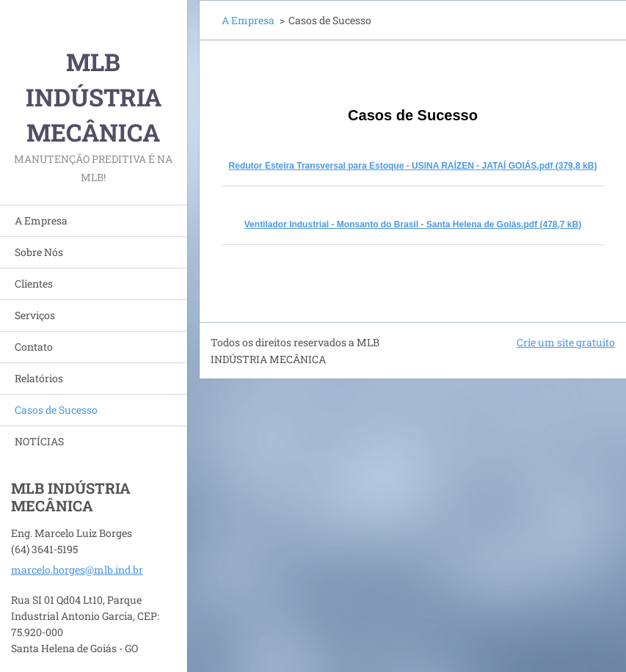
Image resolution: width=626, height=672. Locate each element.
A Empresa (41, 220)
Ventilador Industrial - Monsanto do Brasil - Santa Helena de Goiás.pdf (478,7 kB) (413, 224)
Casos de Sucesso (56, 410)
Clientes (34, 284)
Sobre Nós (39, 252)
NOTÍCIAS (39, 441)
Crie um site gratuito (566, 342)
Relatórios (39, 378)
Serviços (35, 315)
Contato (34, 347)
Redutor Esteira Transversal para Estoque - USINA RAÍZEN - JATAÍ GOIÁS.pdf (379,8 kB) (413, 166)
